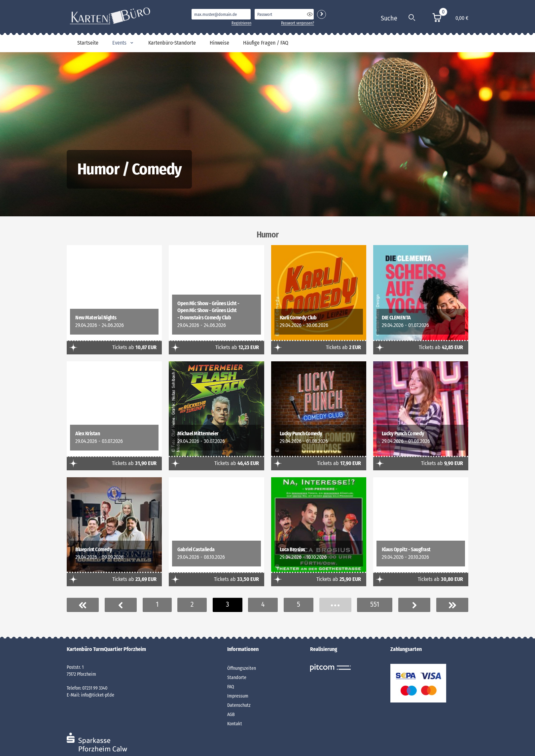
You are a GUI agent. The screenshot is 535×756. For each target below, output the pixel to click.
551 (375, 604)
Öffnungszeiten (242, 668)
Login (321, 14)
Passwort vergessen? (298, 23)
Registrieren (241, 23)
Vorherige (121, 605)
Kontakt (235, 724)
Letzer (452, 605)
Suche (389, 18)
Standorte (237, 678)
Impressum (238, 696)
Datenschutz (239, 705)
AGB (231, 715)
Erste (83, 605)
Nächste (414, 605)
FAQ (231, 687)
